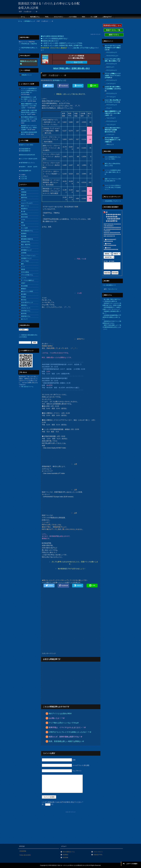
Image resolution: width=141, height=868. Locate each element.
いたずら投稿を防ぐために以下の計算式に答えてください (62, 802)
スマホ (23, 220)
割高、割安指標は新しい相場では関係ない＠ (66, 741)
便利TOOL (24, 198)
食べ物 (23, 211)
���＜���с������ (110, 245)
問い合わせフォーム (27, 387)
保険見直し (24, 305)
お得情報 (24, 253)
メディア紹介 (25, 261)
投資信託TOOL (25, 242)
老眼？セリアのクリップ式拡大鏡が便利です (113, 180)
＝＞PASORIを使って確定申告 (28, 44)
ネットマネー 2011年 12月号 (29, 159)
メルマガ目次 (73, 17)
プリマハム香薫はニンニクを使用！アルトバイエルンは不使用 (113, 76)
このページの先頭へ (132, 864)
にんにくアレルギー (27, 203)
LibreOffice (24, 214)
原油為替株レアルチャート (113, 201)
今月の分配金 (25, 272)
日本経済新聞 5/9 (25, 149)
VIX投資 (23, 297)
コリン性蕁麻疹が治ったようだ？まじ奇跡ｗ (113, 158)
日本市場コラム (26, 311)
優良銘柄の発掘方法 (27, 239)
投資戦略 (24, 236)
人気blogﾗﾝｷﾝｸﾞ (107, 17)
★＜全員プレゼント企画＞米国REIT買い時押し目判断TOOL (62, 45)
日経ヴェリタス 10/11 (27, 145)
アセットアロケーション (28, 256)
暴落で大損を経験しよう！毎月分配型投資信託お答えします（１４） (112, 327)
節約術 (23, 269)
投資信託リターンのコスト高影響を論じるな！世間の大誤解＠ (29, 128)
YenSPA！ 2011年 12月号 (29, 167)
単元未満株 (24, 286)
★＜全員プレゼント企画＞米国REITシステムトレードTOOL (62, 43)
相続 (22, 222)
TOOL (47, 17)
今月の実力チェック (27, 302)
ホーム (23, 17)
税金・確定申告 (26, 245)
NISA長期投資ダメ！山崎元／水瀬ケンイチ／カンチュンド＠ (29, 99)
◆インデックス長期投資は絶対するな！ (55, 39)
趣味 (22, 264)
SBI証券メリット (27, 75)
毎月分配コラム (35, 17)
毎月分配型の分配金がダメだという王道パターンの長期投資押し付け (29, 119)
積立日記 (24, 300)
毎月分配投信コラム (27, 231)
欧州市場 (24, 314)
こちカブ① (23, 177)
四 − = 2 (47, 804)
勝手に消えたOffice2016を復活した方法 (113, 165)
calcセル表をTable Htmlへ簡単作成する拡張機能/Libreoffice (113, 130)
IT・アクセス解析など (28, 280)
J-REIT (23, 283)
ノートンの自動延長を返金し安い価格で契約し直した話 (113, 172)
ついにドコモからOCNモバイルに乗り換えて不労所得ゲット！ (113, 187)
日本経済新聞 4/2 (25, 151)
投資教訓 (24, 233)
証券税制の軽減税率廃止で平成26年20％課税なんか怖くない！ (112, 317)
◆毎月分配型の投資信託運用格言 (52, 36)
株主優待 (24, 294)
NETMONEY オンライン (28, 163)
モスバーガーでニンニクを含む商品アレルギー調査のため (113, 48)
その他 (23, 225)
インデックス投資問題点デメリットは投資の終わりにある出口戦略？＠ (29, 91)
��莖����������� (111, 249)
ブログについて (26, 308)
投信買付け (24, 209)
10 (110, 142)
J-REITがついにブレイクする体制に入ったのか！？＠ (70, 732)
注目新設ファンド (26, 258)
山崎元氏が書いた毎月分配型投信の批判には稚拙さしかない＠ (29, 112)
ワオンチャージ (112, 289)
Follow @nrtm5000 (25, 855)
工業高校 (24, 192)
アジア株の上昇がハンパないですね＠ (64, 723)
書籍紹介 (24, 289)
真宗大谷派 (24, 217)
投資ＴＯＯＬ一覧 (113, 30)
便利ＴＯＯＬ (114, 35)
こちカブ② (23, 179)
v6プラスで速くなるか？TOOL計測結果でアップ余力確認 (113, 140)
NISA (84, 17)
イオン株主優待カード (109, 285)
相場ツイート (25, 206)
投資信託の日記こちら (112, 25)
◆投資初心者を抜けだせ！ (50, 41)
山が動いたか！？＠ (57, 718)
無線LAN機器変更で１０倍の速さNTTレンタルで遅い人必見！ (29, 106)
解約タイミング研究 (27, 291)
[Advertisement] (58, 28)
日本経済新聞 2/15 (26, 171)
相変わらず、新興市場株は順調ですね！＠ (66, 737)
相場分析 (24, 195)
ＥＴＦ (23, 267)
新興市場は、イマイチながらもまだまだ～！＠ (67, 727)
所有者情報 (23, 851)
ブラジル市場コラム (27, 275)
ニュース (24, 278)
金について (24, 319)
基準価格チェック (59, 80)
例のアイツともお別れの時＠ (60, 714)
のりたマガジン (59, 17)
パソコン (24, 200)
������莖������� (110, 240)
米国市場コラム (26, 316)
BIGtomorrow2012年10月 (28, 155)
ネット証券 (94, 17)
